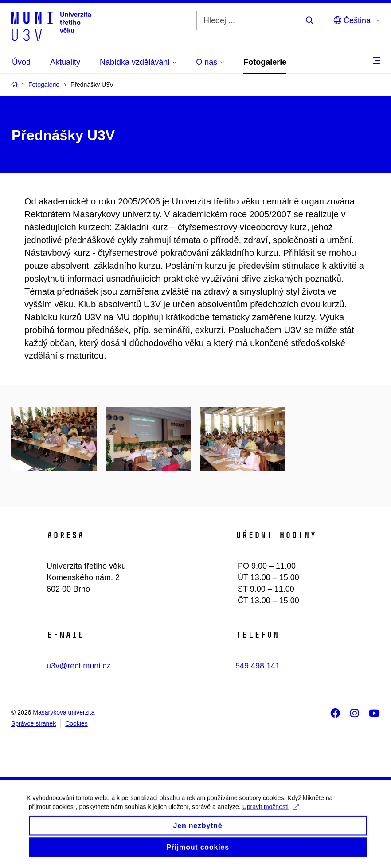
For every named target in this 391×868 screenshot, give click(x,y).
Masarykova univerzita (64, 712)
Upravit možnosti (271, 814)
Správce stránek (33, 723)
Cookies (76, 723)
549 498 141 (258, 666)
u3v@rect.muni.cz (78, 666)
